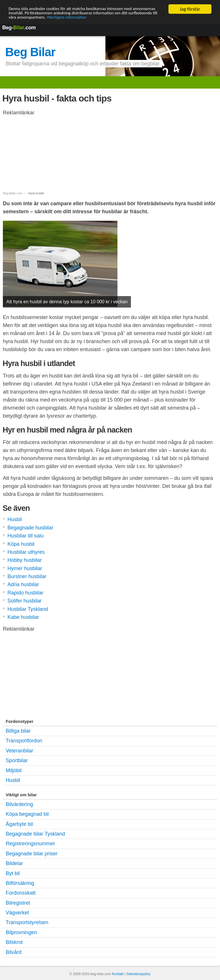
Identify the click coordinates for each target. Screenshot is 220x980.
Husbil (15, 519)
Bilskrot (14, 942)
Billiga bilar (18, 731)
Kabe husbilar (23, 617)
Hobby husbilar (25, 560)
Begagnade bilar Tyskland (35, 834)
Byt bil (13, 873)
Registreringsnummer (30, 844)
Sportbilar (17, 760)
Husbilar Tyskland (28, 609)
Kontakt (118, 974)
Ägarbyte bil (19, 824)
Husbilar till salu (25, 536)
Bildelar (14, 863)
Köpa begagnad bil (27, 814)
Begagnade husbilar (30, 528)
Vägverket (17, 913)
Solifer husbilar (24, 601)
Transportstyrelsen (27, 922)
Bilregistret (18, 903)
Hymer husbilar (25, 568)
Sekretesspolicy (138, 974)
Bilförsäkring (20, 883)
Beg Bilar (30, 52)
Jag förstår (190, 9)
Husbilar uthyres (26, 552)
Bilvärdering (19, 804)
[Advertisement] (49, 156)
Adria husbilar (23, 584)
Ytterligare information (115, 19)
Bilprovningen (21, 932)
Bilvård (14, 952)
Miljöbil (14, 770)
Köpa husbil (21, 544)
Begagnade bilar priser (32, 854)
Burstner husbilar (27, 576)
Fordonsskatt (21, 893)
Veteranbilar (19, 751)
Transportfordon (24, 741)
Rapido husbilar (25, 593)
